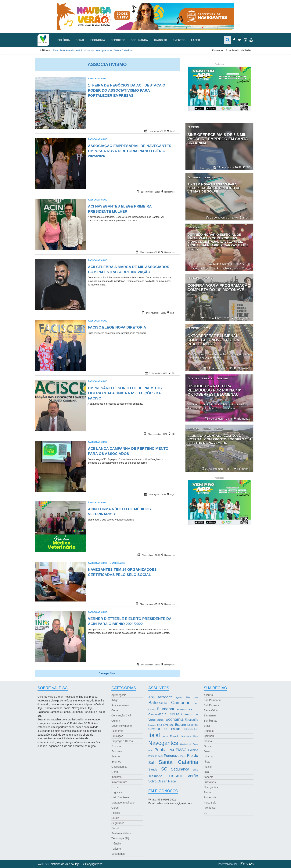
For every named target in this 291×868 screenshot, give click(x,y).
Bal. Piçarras (211, 705)
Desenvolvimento (122, 726)
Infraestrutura (119, 782)
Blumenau (244, 368)
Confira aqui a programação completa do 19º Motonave (219, 288)
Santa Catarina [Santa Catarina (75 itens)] (178, 762)
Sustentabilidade (121, 833)
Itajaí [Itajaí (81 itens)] (154, 735)
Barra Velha (211, 710)
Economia (98, 40)
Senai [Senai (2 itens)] (195, 770)
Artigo (115, 700)
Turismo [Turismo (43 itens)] (175, 776)
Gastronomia (119, 767)
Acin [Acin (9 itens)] (151, 697)
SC (173, 373)
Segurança (139, 40)
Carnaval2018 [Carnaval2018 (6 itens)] (157, 714)
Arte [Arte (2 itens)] (196, 697)
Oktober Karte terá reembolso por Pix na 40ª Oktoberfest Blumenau (214, 390)
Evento (116, 756)
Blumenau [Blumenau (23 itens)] (166, 709)
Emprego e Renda (122, 741)
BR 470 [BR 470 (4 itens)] (193, 710)
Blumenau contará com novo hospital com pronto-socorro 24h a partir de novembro (219, 439)
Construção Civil (121, 715)
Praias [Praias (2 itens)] (183, 756)
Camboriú (210, 736)
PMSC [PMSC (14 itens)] (181, 750)
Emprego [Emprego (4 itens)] (168, 725)
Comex (116, 710)
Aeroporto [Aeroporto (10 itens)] (165, 697)
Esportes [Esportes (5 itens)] (193, 725)
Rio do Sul (210, 808)
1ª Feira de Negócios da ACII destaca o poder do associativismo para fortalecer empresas (127, 90)
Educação (117, 736)
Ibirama (208, 756)
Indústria (117, 777)
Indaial (208, 767)
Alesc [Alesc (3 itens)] (189, 697)
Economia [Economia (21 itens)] (175, 719)
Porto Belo (210, 803)
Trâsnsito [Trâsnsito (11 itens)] (155, 776)
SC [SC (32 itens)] (164, 769)
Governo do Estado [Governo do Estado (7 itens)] (164, 729)
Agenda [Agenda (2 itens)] (179, 697)
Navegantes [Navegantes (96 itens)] (163, 743)
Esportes (118, 40)
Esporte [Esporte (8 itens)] (180, 725)
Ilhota (207, 762)
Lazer (196, 40)
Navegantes (169, 192)
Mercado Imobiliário (123, 803)
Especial (116, 746)
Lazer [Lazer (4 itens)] (165, 736)
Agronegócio (119, 695)
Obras (115, 808)
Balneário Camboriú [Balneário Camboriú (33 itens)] (169, 703)
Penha (246, 268)
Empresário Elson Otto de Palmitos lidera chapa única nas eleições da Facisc (125, 393)
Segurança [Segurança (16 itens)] (180, 769)
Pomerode (210, 797)
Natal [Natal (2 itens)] (196, 736)
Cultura (116, 721)
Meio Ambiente (120, 797)
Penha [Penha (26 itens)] (161, 750)
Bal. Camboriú (212, 700)
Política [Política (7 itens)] (193, 750)
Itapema (209, 777)
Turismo (116, 849)
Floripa (208, 741)
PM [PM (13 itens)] (171, 750)
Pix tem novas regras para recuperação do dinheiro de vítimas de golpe (214, 188)
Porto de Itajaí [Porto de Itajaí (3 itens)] (156, 756)
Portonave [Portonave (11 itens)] (172, 756)
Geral (80, 40)
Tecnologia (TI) (120, 838)
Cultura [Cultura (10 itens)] (174, 714)
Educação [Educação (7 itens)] (191, 720)
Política (64, 40)
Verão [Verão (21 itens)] (193, 776)
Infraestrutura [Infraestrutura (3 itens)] (191, 729)
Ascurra (208, 695)
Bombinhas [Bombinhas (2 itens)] (182, 710)
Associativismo (98, 79)
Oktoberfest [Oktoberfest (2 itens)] (185, 744)
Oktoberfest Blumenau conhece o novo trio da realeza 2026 (213, 340)
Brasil (246, 217)
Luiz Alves (217, 268)
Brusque (209, 731)
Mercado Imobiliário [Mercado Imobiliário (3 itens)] (181, 736)
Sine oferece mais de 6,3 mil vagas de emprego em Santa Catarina (92, 50)
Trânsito (160, 40)
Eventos (179, 40)
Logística (117, 792)
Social (115, 828)
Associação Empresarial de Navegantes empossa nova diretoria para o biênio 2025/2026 (130, 151)
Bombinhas (210, 721)
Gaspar (208, 746)
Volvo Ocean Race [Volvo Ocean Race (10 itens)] (162, 781)
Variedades (118, 563)
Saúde (115, 818)
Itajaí (172, 131)
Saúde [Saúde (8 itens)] (153, 769)
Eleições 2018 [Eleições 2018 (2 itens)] (155, 725)
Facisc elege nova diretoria (117, 327)
